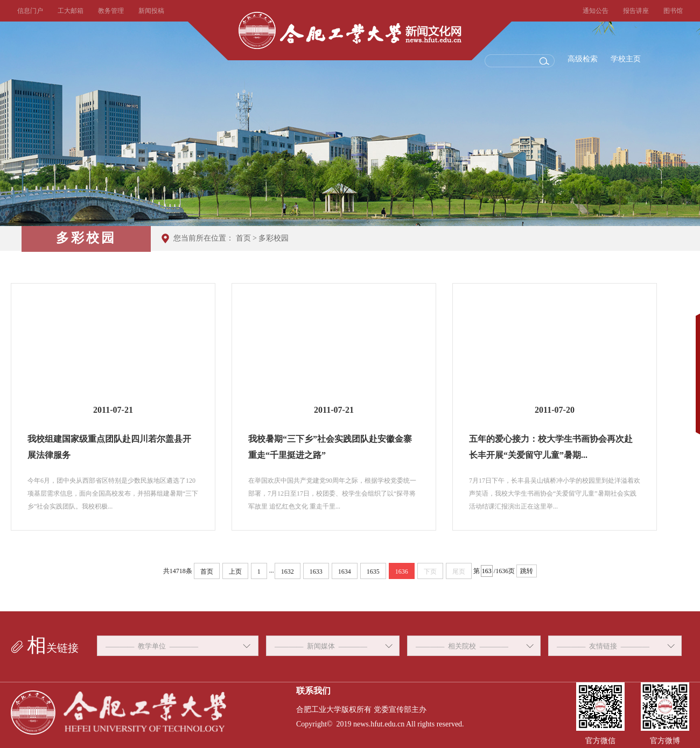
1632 (288, 571)
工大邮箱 (71, 11)
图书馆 (673, 11)
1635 (373, 571)
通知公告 (596, 11)
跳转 (527, 571)
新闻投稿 (151, 11)
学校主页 (626, 59)
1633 (316, 571)
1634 (345, 571)
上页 (235, 571)
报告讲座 (636, 11)
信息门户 (30, 11)
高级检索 (583, 59)
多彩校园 (274, 238)
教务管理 (111, 11)
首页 (243, 238)
